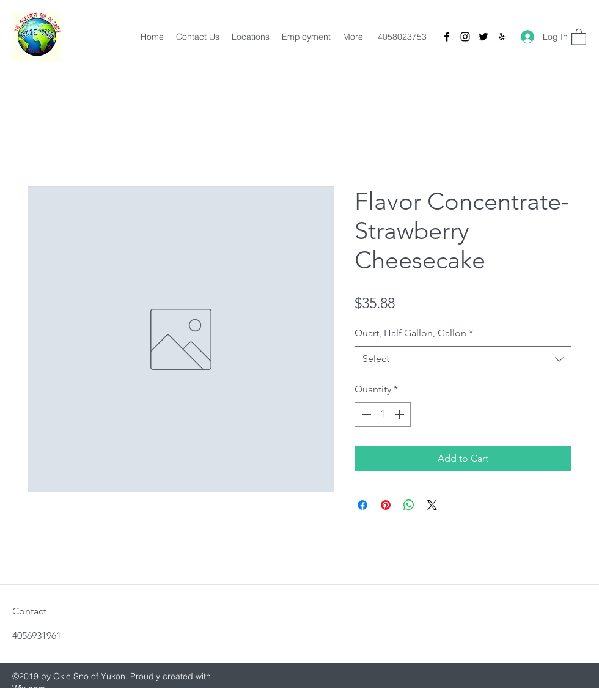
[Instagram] (465, 37)
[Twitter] (483, 37)
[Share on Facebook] (362, 505)
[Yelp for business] (502, 37)
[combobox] (463, 359)
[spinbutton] (383, 414)
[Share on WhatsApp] (409, 505)
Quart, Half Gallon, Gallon (414, 333)
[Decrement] (365, 414)
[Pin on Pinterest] (386, 505)
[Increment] (400, 414)
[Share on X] (432, 505)
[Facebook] (447, 37)
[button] (579, 36)
